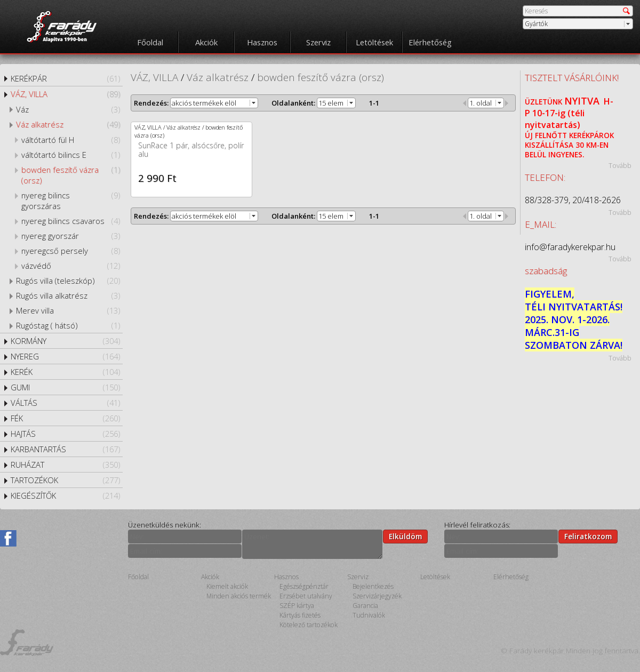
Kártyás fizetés (300, 615)
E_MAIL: (541, 224)
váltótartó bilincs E (71, 155)
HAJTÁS (65, 434)
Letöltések (374, 42)
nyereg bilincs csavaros (71, 221)
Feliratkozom (588, 537)
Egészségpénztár (304, 586)
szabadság (546, 271)
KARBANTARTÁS (65, 449)
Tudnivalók (369, 615)
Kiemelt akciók (227, 586)
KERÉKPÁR (65, 78)
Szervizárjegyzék (377, 596)
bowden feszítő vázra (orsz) (71, 175)
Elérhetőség (430, 42)
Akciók (206, 42)
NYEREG (65, 356)
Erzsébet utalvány (306, 596)
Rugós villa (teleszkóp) (68, 281)
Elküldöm (405, 537)
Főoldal (150, 42)
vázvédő (71, 266)
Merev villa (68, 310)
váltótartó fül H (71, 140)
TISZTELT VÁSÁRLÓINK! (572, 78)
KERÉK (65, 372)
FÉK (65, 418)
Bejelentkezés (373, 586)
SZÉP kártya (297, 606)
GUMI (65, 387)
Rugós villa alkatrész (68, 295)
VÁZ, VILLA (65, 94)
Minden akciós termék (239, 596)
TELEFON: (545, 177)
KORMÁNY (65, 341)
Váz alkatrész (68, 124)
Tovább (620, 165)
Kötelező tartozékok (309, 625)
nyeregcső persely (71, 251)
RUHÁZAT (65, 465)
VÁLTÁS (65, 403)
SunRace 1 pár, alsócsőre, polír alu (191, 150)
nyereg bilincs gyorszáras (71, 201)
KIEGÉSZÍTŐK (65, 495)
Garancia (365, 606)
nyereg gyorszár (71, 236)
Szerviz (318, 42)
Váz (68, 109)
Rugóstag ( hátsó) (68, 325)
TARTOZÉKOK (65, 480)
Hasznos (262, 42)
